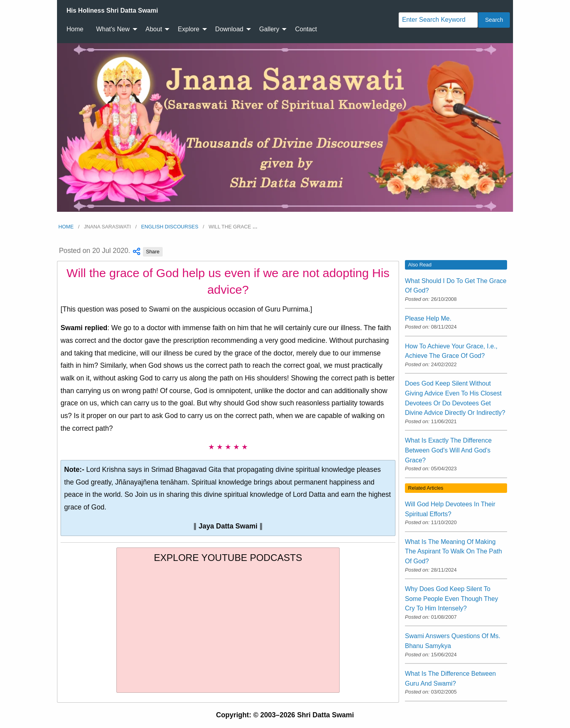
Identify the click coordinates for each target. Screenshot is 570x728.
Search (494, 20)
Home (75, 29)
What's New (113, 29)
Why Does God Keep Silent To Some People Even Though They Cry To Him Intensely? (451, 599)
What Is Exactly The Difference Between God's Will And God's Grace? (448, 450)
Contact (306, 29)
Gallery (269, 29)
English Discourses (170, 227)
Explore (188, 29)
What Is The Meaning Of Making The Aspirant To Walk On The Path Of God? (453, 551)
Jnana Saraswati (107, 227)
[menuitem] (112, 11)
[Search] (438, 20)
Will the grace (233, 227)
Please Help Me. (428, 318)
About (154, 29)
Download (229, 29)
